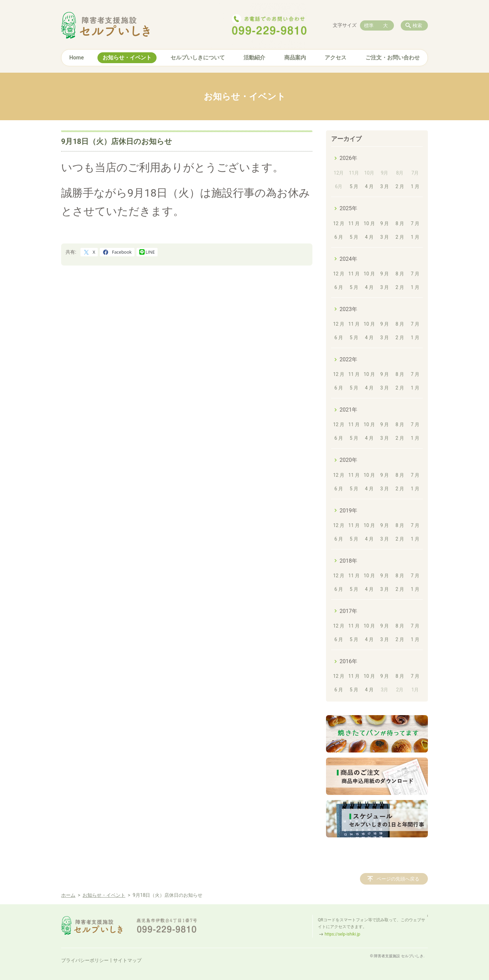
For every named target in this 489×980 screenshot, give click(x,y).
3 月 (385, 186)
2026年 (348, 158)
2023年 (348, 309)
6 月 (339, 237)
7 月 (415, 223)
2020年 (348, 460)
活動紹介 (254, 58)
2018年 (348, 561)
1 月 (415, 186)
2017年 (348, 611)
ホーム (68, 895)
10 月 (369, 223)
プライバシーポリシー (85, 960)
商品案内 (295, 58)
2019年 (348, 511)
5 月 (354, 186)
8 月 (400, 223)
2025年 (348, 208)
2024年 (348, 259)
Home (77, 58)
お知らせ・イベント (127, 58)
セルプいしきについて (198, 58)
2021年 (348, 410)
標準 (369, 25)
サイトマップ (127, 960)
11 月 (354, 223)
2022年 (348, 359)
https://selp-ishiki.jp (342, 934)
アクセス (336, 58)
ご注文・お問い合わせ (393, 58)
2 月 (400, 186)
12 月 (339, 223)
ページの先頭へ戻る (398, 879)
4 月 (369, 186)
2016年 (348, 661)
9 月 (385, 223)
